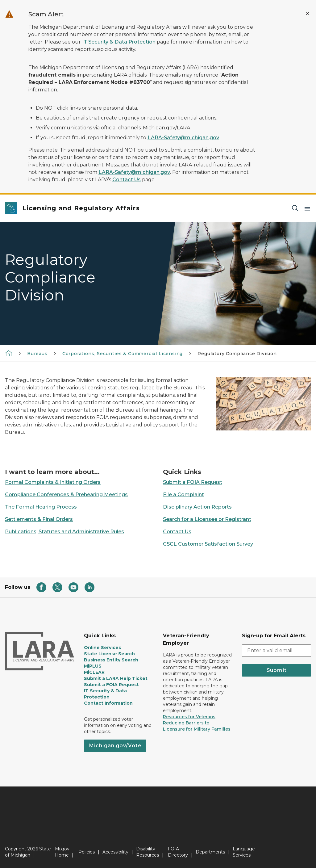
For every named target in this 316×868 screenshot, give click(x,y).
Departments (210, 852)
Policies (87, 852)
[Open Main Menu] (307, 208)
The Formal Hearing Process (41, 507)
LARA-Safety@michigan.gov (183, 138)
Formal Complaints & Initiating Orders (53, 482)
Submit (277, 670)
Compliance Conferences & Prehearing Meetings (66, 495)
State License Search (109, 654)
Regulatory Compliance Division (237, 354)
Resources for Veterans (189, 717)
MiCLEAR (94, 672)
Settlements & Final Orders (39, 519)
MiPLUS (93, 666)
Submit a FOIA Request (193, 482)
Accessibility (115, 852)
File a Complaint (183, 495)
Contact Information (108, 703)
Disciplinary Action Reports (197, 507)
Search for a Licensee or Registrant (207, 519)
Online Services (102, 648)
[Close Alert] (307, 14)
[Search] (295, 208)
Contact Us (127, 180)
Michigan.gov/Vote (115, 746)
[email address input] (276, 651)
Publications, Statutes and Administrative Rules (64, 532)
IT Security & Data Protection (119, 42)
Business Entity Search (111, 660)
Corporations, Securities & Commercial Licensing (123, 354)
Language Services (244, 852)
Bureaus (37, 354)
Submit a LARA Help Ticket (116, 678)
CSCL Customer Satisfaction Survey (208, 544)
